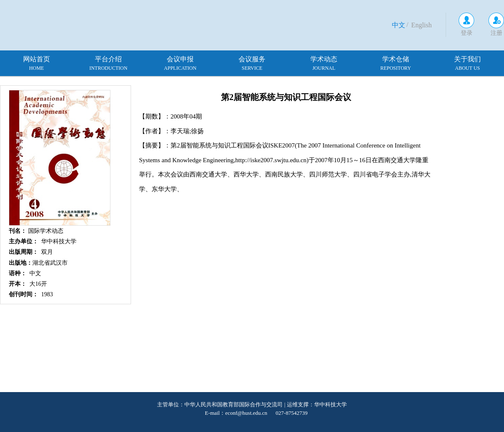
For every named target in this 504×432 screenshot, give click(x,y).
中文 (399, 25)
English (421, 25)
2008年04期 (186, 116)
